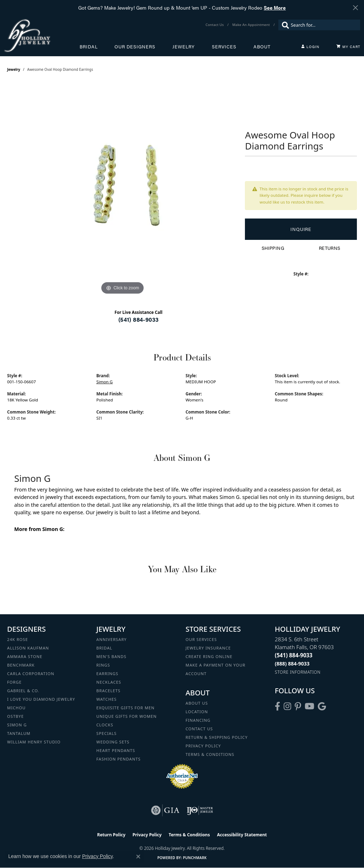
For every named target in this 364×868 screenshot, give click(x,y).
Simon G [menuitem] (17, 725)
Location (197, 712)
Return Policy (111, 835)
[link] (215, 25)
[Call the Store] (294, 655)
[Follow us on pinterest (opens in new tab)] (298, 706)
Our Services (201, 639)
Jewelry (184, 47)
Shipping (273, 248)
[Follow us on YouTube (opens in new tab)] (309, 706)
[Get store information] (298, 672)
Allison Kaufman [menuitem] (28, 648)
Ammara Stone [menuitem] (25, 656)
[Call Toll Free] (292, 664)
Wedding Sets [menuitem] (113, 742)
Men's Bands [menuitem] (111, 656)
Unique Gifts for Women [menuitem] (127, 716)
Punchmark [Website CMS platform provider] (195, 858)
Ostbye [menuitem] (15, 716)
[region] (123, 190)
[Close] (355, 8)
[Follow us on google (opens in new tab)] (322, 706)
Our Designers (135, 47)
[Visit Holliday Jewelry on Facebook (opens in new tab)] (277, 706)
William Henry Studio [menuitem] (34, 742)
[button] (310, 47)
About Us (197, 703)
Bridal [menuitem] (104, 648)
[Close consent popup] (138, 857)
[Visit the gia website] (165, 810)
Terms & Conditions (210, 754)
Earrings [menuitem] (107, 674)
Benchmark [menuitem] (21, 665)
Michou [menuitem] (16, 708)
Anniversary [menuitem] (111, 639)
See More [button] (275, 7)
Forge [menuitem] (14, 682)
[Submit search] (284, 25)
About (262, 47)
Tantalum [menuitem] (19, 733)
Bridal (89, 47)
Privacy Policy (203, 746)
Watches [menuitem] (106, 699)
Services (224, 47)
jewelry (14, 69)
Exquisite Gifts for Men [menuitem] (125, 708)
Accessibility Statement (242, 835)
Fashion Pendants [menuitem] (119, 759)
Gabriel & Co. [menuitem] (23, 691)
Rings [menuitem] (103, 665)
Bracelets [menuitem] (108, 691)
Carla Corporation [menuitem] (31, 674)
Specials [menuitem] (106, 733)
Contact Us (199, 729)
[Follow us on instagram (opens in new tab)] (287, 706)
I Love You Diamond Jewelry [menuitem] (41, 699)
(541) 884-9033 (139, 319)
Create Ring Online (209, 656)
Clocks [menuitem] (105, 725)
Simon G (105, 382)
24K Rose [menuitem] (18, 639)
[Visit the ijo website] (200, 810)
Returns (330, 248)
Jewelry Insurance (208, 648)
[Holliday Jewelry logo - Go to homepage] (42, 35)
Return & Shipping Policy (217, 737)
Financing (198, 720)
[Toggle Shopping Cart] (348, 47)
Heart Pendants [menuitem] (116, 750)
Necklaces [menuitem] (109, 682)
